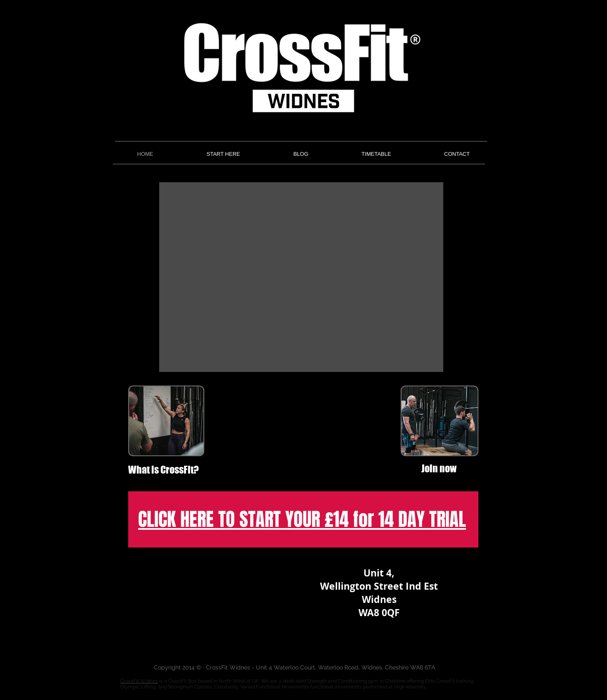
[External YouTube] (303, 429)
